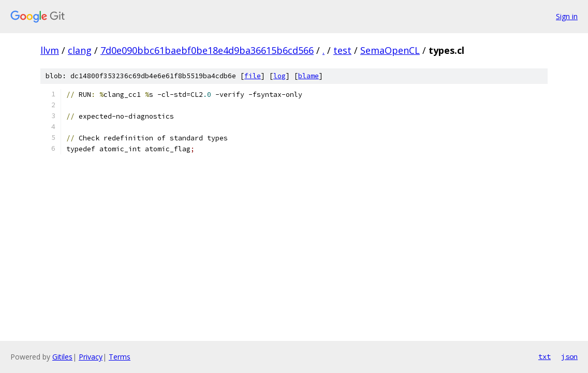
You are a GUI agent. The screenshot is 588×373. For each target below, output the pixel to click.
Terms (120, 357)
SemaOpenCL (390, 50)
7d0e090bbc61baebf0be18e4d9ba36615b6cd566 (207, 50)
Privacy (91, 357)
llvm (50, 50)
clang (80, 50)
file (253, 76)
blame (308, 76)
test (342, 50)
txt (545, 356)
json (569, 356)
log (280, 76)
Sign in (567, 16)
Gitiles (62, 357)
